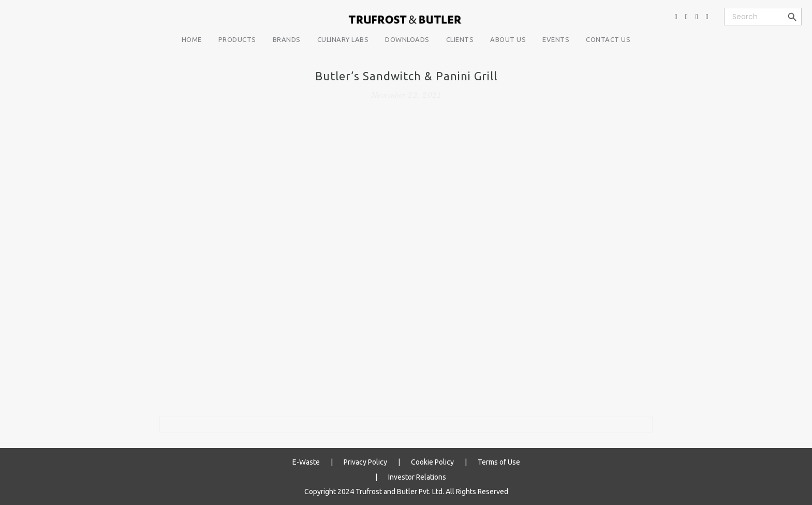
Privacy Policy (365, 462)
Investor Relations (417, 477)
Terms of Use (499, 462)
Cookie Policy (432, 462)
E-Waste (306, 462)
